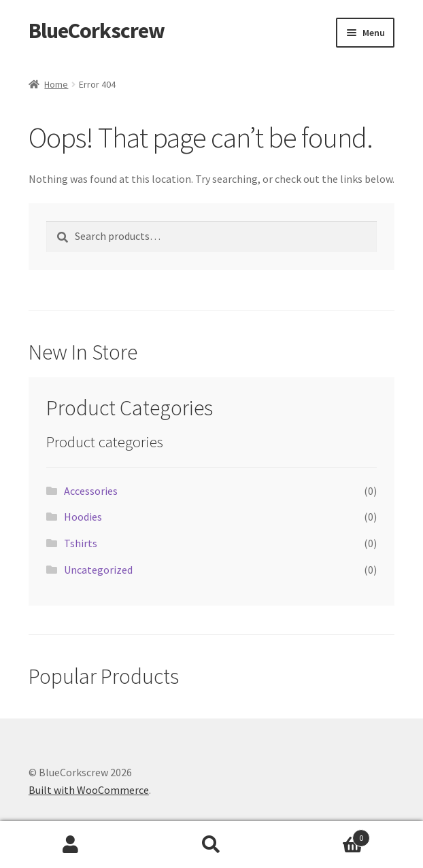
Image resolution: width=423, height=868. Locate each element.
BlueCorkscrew (97, 31)
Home (56, 84)
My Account (70, 845)
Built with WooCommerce (89, 790)
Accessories (91, 491)
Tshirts (81, 543)
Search (211, 845)
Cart (326, 835)
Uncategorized (98, 570)
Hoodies (83, 517)
